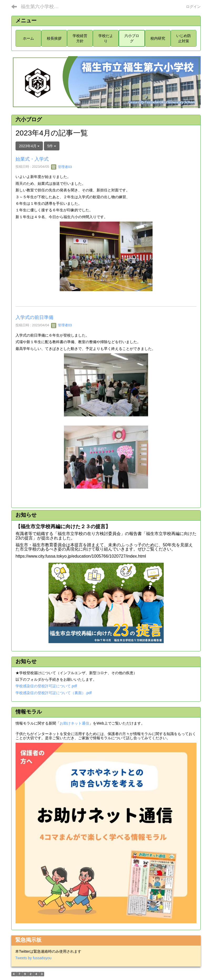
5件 (52, 146)
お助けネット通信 (74, 723)
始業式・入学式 (32, 159)
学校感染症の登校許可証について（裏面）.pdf (54, 693)
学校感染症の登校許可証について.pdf (46, 686)
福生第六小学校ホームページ (43, 7)
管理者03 (61, 167)
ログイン (193, 7)
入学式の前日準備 (34, 317)
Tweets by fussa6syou (33, 958)
